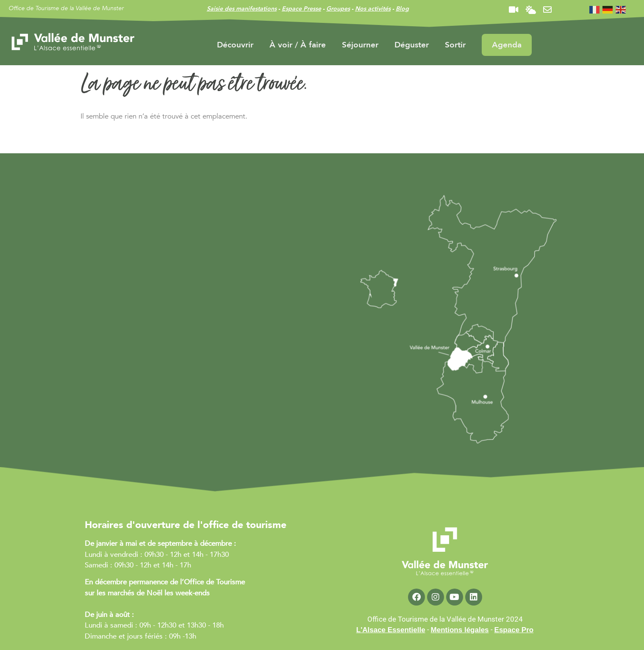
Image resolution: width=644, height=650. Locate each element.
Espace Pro (514, 630)
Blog (402, 9)
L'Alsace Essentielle (391, 630)
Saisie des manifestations (242, 9)
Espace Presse (301, 9)
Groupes (338, 9)
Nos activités (373, 9)
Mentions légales (460, 630)
